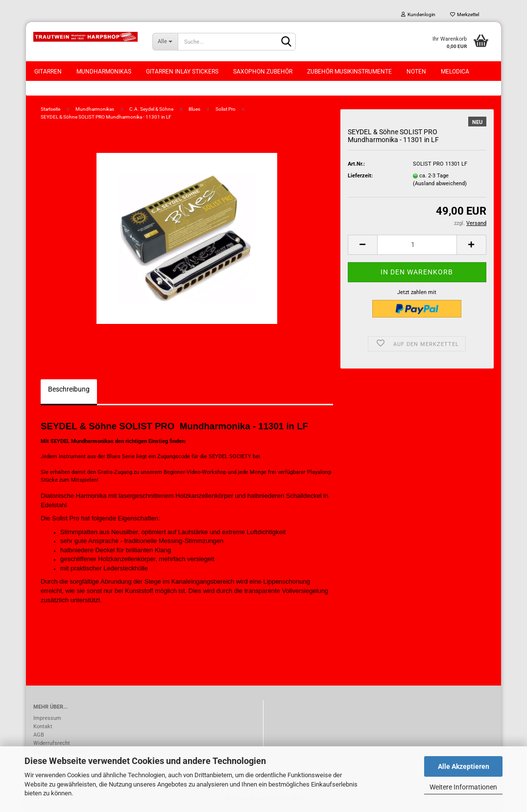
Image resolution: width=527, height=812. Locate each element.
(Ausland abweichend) (440, 184)
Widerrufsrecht (52, 743)
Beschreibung (69, 389)
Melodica (455, 72)
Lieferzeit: (360, 176)
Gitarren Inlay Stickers (182, 72)
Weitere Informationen (463, 787)
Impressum (47, 718)
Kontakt (43, 726)
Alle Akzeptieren (464, 766)
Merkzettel (465, 14)
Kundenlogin (418, 14)
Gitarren (48, 72)
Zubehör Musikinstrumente (349, 72)
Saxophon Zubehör (263, 72)
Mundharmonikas (104, 72)
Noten (416, 72)
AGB (39, 735)
